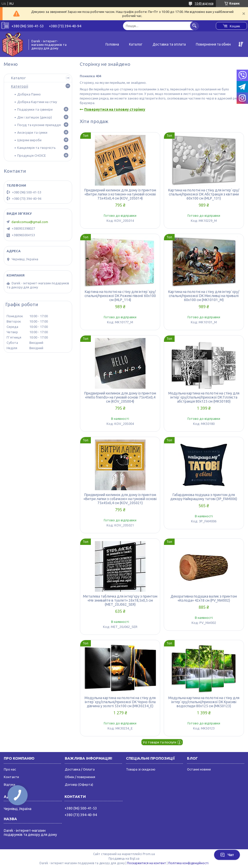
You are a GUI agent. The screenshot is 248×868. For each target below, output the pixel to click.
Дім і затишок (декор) (35, 117)
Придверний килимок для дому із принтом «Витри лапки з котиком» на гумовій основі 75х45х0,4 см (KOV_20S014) (120, 194)
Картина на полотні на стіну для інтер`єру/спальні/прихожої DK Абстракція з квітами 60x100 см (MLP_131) (204, 194)
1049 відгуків (204, 3)
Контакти (11, 777)
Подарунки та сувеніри (35, 109)
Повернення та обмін (213, 44)
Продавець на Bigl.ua (124, 859)
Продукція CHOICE (32, 155)
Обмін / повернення (80, 777)
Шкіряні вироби (29, 140)
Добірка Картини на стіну (37, 102)
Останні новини (199, 769)
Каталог (136, 44)
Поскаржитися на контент (147, 863)
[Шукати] (194, 26)
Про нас (10, 769)
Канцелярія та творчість (36, 148)
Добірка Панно (29, 94)
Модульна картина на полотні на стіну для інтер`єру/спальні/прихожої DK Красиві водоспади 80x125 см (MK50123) (204, 702)
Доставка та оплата (169, 44)
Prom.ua (149, 854)
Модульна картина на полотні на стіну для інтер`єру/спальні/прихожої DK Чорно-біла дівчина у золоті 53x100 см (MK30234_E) (120, 702)
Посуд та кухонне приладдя (39, 125)
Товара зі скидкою (141, 769)
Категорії (19, 86)
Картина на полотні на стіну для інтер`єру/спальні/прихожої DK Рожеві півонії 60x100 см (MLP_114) (120, 296)
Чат (227, 855)
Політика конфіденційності (188, 863)
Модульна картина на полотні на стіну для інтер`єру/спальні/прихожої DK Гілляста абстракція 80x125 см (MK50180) (204, 397)
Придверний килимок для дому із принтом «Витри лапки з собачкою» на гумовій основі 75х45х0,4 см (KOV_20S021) (120, 499)
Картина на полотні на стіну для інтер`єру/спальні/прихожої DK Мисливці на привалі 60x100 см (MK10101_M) (204, 296)
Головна (112, 44)
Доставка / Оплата (80, 769)
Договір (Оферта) (79, 784)
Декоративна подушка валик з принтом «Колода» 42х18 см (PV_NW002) (204, 598)
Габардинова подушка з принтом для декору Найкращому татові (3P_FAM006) (204, 497)
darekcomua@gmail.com (30, 222)
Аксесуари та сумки (32, 132)
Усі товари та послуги (159, 742)
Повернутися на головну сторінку (115, 109)
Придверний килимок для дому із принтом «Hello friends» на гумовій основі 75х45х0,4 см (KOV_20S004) (120, 397)
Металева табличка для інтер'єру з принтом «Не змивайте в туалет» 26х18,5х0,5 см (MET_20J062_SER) (120, 600)
